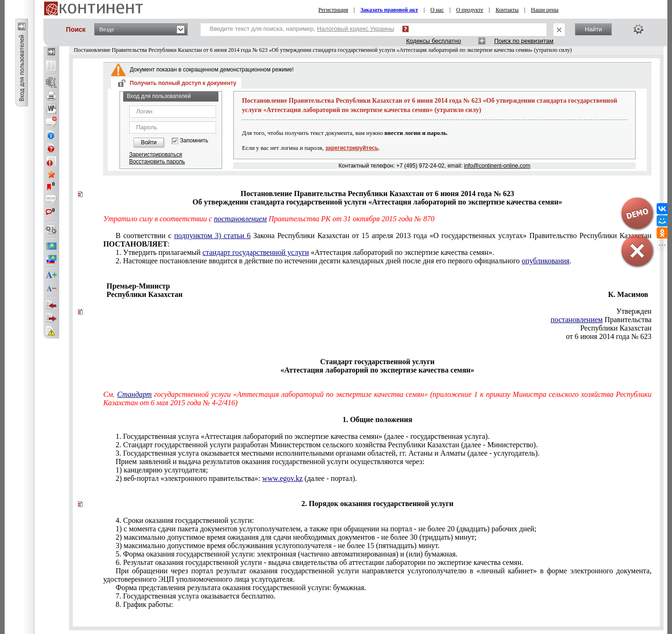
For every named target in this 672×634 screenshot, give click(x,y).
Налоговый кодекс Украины (356, 29)
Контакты (507, 10)
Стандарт (134, 394)
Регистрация (333, 10)
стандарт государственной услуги (256, 252)
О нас (437, 10)
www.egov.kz (283, 478)
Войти (149, 142)
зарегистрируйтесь (352, 148)
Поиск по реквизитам (524, 41)
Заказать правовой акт (389, 10)
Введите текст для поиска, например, (302, 29)
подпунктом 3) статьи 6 (212, 236)
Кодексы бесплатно (434, 41)
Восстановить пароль (157, 162)
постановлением (240, 219)
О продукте (469, 10)
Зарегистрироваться (156, 155)
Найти (593, 29)
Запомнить (194, 141)
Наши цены (545, 10)
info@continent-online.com (497, 166)
